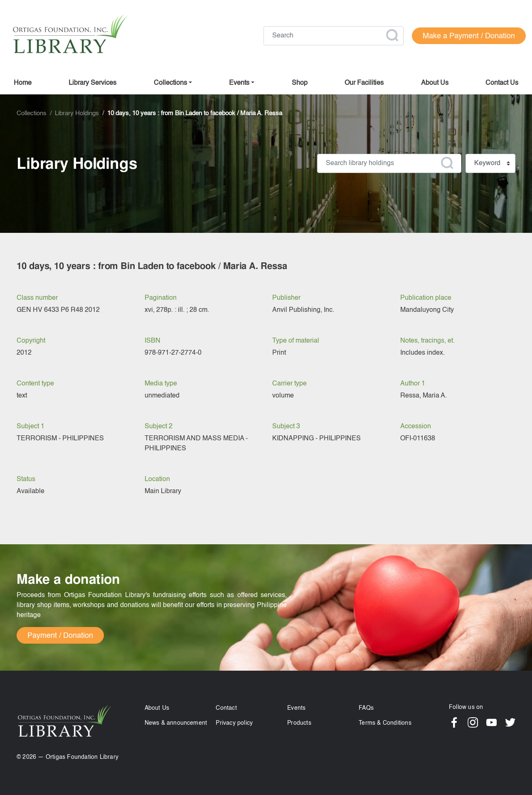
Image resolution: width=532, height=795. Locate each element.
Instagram (473, 722)
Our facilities (364, 83)
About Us (157, 708)
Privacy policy (234, 723)
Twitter (510, 722)
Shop (300, 83)
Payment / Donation (60, 636)
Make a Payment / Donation (469, 36)
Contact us (502, 83)
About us (435, 83)
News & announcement (176, 723)
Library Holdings (77, 114)
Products (299, 723)
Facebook (454, 722)
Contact (226, 708)
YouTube (491, 722)
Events (296, 708)
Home (23, 83)
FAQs (366, 708)
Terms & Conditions (385, 723)
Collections (170, 83)
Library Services (92, 83)
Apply (392, 35)
